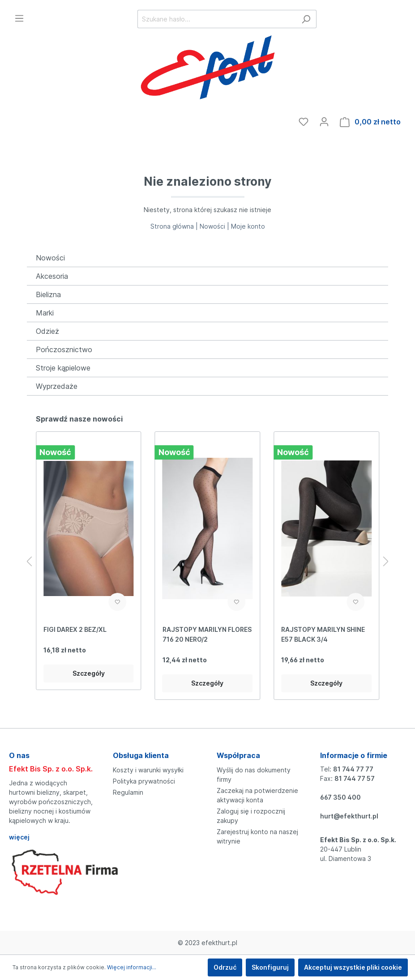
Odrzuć (225, 967)
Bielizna (48, 294)
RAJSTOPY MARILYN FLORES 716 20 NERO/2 (207, 634)
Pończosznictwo (64, 349)
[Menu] (19, 18)
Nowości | (215, 226)
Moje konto (248, 226)
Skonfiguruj (270, 967)
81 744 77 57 (355, 778)
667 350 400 (340, 797)
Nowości (50, 258)
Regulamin (128, 792)
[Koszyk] (370, 122)
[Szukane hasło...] (217, 19)
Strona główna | (175, 226)
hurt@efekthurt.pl (349, 816)
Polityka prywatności (144, 781)
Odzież (47, 331)
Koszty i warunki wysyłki (148, 770)
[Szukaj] (306, 19)
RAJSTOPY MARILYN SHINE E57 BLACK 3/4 (323, 634)
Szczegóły (89, 673)
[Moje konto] (324, 122)
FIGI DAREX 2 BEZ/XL (75, 629)
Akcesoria (52, 276)
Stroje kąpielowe (63, 368)
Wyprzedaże (57, 386)
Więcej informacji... (132, 967)
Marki (45, 313)
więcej (19, 837)
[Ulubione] (304, 122)
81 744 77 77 (353, 769)
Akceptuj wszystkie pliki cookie (353, 967)
